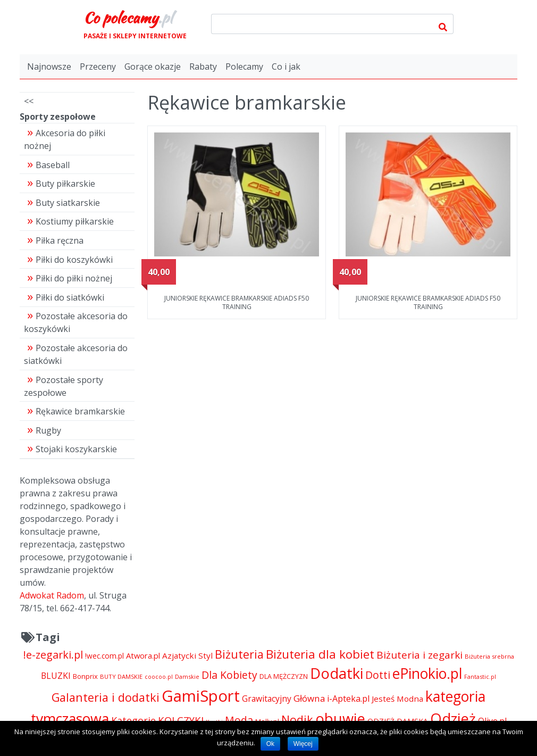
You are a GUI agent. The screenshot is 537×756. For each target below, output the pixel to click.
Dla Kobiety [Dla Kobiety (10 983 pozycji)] (229, 675)
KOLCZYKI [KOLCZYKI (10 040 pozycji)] (181, 720)
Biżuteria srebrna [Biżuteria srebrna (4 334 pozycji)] (489, 656)
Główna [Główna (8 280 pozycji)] (309, 698)
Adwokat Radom (52, 595)
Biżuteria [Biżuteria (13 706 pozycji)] (239, 654)
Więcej (303, 744)
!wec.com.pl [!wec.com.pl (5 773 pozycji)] (104, 656)
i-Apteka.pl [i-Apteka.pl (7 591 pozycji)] (348, 699)
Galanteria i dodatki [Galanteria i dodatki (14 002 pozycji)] (106, 697)
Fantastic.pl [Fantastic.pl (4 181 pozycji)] (480, 676)
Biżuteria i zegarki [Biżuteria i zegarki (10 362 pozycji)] (419, 655)
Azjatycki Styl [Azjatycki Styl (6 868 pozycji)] (187, 655)
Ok (270, 744)
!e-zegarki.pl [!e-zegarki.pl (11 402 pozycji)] (53, 655)
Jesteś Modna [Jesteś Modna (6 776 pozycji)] (397, 699)
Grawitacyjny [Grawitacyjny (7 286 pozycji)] (267, 699)
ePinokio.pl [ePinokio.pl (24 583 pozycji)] (427, 674)
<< (29, 101)
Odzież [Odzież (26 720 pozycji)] (453, 718)
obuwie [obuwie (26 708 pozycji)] (340, 718)
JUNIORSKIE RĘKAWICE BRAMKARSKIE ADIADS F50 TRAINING (237, 302)
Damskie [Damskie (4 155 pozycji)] (187, 676)
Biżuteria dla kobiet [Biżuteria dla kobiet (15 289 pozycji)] (320, 654)
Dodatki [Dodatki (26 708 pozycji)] (337, 673)
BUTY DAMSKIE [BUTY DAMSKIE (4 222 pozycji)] (121, 676)
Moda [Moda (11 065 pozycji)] (239, 720)
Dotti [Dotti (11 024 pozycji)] (378, 675)
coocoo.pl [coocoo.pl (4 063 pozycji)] (159, 677)
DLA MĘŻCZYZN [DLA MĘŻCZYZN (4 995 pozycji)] (284, 676)
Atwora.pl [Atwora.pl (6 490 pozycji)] (143, 655)
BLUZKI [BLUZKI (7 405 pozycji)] (56, 676)
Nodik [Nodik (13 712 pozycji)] (297, 720)
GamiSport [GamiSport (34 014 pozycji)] (201, 696)
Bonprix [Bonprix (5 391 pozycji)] (85, 676)
